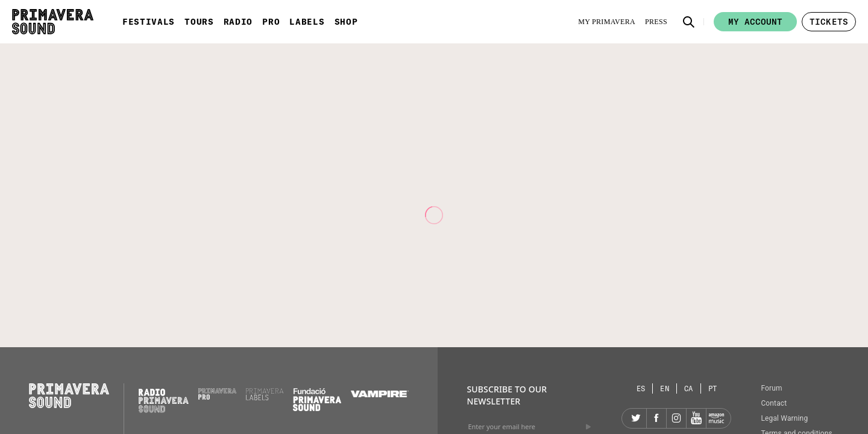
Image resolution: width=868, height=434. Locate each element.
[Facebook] (656, 418)
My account (755, 22)
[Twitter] (637, 418)
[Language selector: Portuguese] (713, 388)
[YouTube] (696, 418)
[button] (689, 22)
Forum (771, 388)
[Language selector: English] (665, 388)
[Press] (656, 22)
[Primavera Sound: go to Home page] (53, 22)
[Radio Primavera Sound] (164, 401)
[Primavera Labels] (265, 397)
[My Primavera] (607, 22)
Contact (774, 403)
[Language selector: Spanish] (641, 388)
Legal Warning (784, 418)
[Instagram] (676, 418)
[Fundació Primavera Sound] (317, 408)
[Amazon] (716, 418)
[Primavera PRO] (217, 397)
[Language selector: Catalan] (689, 388)
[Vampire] (380, 394)
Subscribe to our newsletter (507, 395)
